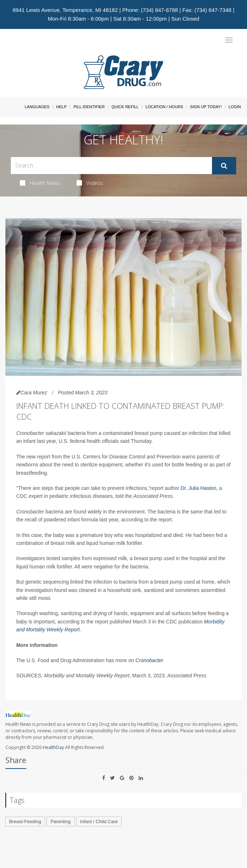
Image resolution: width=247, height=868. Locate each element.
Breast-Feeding (25, 822)
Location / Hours (164, 107)
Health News (40, 183)
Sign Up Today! (206, 107)
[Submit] (224, 166)
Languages (37, 107)
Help (62, 107)
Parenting (61, 822)
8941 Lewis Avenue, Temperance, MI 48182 (65, 10)
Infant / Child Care (99, 822)
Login (235, 107)
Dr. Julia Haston (198, 488)
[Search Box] (111, 166)
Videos (90, 183)
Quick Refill (125, 107)
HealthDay (53, 747)
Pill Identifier (89, 107)
